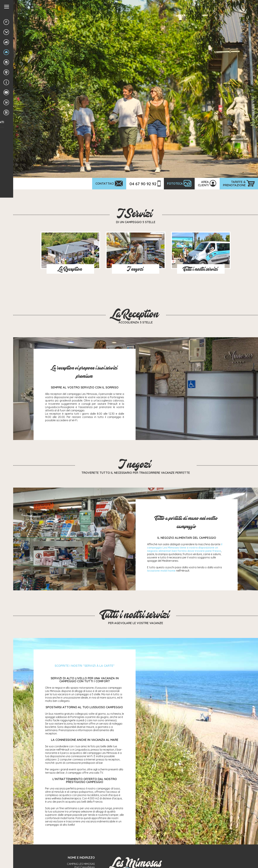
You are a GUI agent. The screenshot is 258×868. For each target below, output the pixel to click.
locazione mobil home (161, 571)
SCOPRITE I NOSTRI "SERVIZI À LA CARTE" (85, 666)
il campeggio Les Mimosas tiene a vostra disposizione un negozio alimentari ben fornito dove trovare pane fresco (185, 548)
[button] (7, 7)
